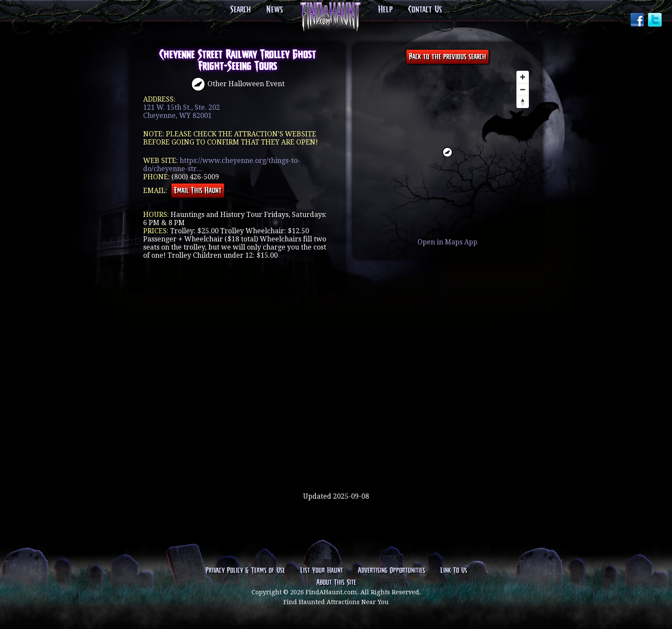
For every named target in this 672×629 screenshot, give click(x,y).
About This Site (336, 583)
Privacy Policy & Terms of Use (245, 571)
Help (385, 10)
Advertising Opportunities (391, 571)
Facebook (638, 21)
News (274, 10)
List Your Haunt (321, 571)
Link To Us (454, 571)
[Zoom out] (523, 89)
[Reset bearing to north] (523, 102)
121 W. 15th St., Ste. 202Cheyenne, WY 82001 (181, 111)
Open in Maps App (447, 242)
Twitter (656, 21)
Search (240, 10)
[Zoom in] (523, 77)
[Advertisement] (336, 464)
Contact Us (425, 10)
